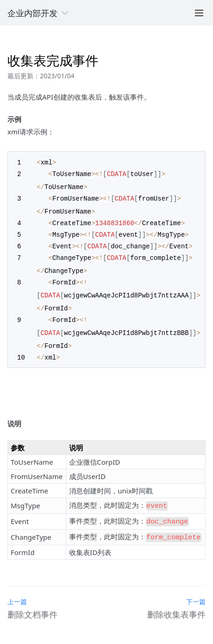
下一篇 (196, 593)
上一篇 (17, 593)
